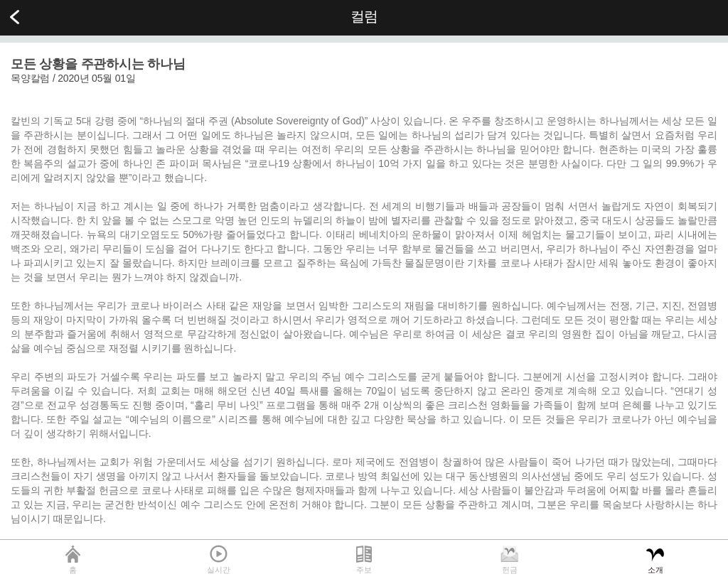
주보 (364, 570)
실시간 (218, 570)
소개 (655, 570)
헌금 (510, 570)
